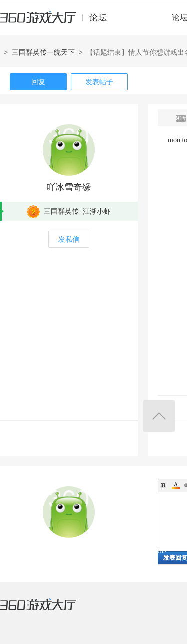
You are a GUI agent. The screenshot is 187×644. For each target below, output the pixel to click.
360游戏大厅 (48, 611)
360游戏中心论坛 (58, 22)
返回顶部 (159, 416)
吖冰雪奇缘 (69, 187)
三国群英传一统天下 (43, 52)
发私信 (69, 239)
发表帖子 (99, 82)
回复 (38, 82)
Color (176, 485)
